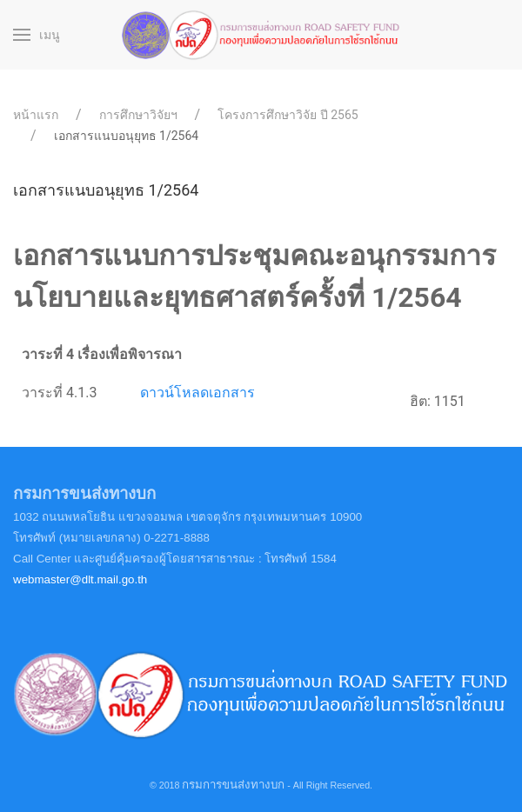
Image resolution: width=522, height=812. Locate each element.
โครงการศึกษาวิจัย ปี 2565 (288, 115)
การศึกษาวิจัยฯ (138, 115)
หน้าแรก (36, 115)
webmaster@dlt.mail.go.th (80, 579)
